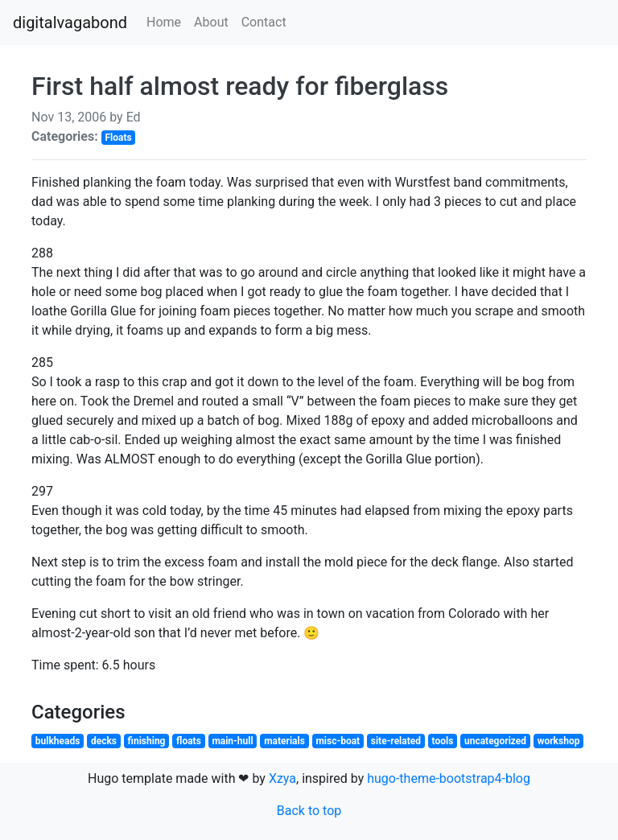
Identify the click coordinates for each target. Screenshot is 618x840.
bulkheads (58, 741)
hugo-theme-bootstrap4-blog (449, 778)
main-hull (232, 741)
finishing (147, 741)
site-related (396, 741)
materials (284, 741)
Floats (118, 138)
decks (104, 741)
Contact (264, 22)
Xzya (282, 778)
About (211, 22)
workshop (559, 741)
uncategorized (495, 741)
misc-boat (338, 741)
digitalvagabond (70, 23)
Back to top (309, 811)
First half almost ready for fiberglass (240, 86)
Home (164, 22)
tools (443, 741)
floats (189, 741)
